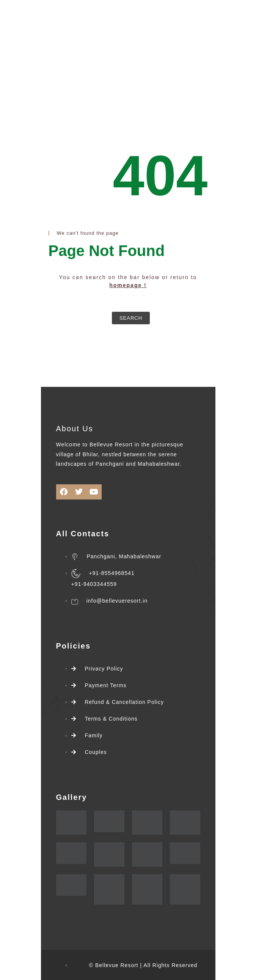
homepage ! (128, 285)
